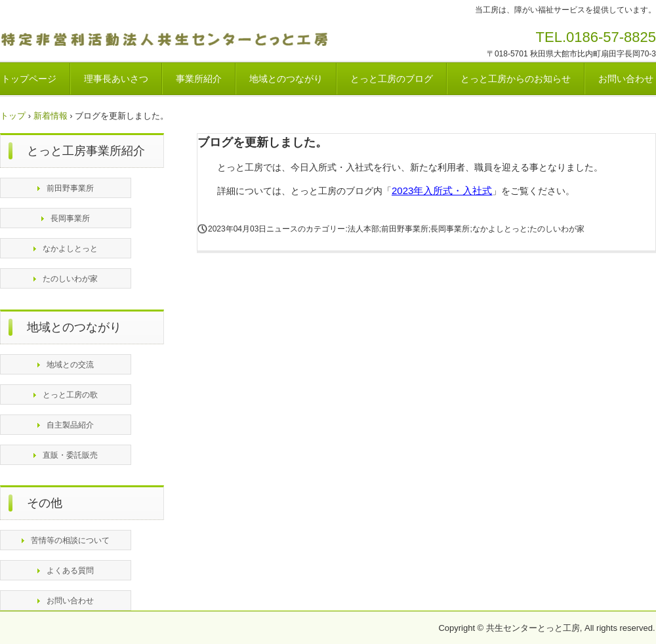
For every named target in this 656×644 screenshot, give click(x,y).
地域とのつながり (286, 79)
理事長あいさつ (116, 79)
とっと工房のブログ (392, 79)
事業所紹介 (199, 79)
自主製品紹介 (70, 425)
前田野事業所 (70, 188)
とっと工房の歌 (70, 395)
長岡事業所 (70, 218)
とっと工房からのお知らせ (516, 79)
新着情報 (51, 116)
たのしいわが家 (70, 279)
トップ (13, 116)
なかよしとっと (70, 249)
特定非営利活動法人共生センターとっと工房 (169, 41)
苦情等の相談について (70, 540)
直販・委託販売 (70, 455)
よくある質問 (70, 571)
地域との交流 (70, 365)
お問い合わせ (70, 601)
